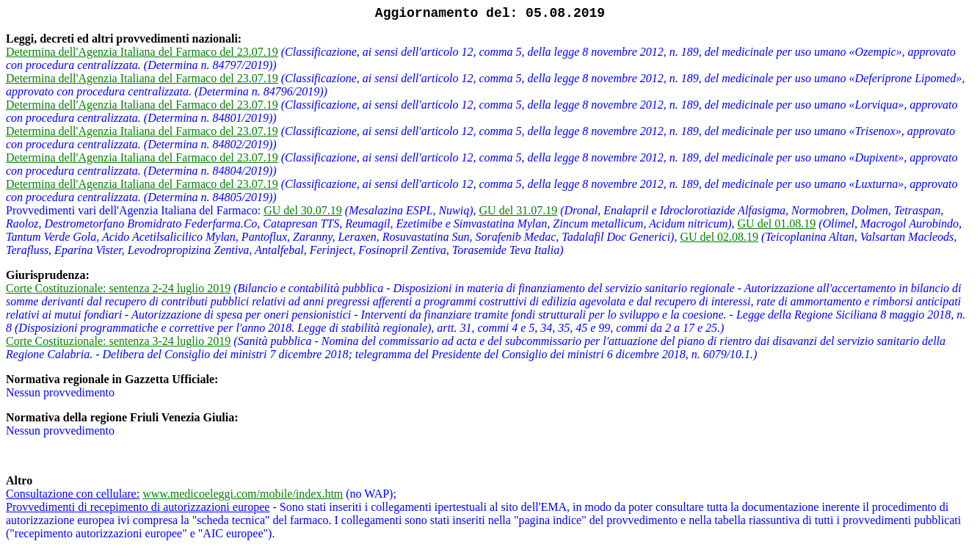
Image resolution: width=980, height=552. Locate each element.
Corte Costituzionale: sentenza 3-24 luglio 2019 (118, 341)
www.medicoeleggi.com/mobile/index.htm (243, 494)
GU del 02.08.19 (719, 237)
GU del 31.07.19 (519, 210)
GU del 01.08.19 (777, 224)
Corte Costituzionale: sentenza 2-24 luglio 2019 (118, 288)
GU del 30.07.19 (303, 210)
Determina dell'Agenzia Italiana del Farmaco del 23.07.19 (142, 52)
